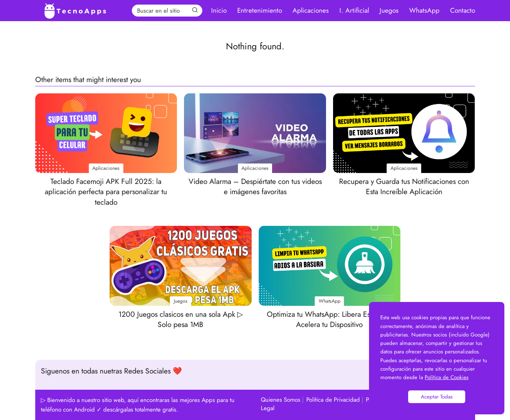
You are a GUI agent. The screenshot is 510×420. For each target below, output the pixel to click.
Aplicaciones (311, 10)
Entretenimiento (260, 10)
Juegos (389, 10)
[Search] (195, 10)
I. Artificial (354, 10)
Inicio (219, 10)
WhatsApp (424, 10)
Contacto (463, 10)
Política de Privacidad (333, 400)
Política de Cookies (447, 377)
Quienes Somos (281, 400)
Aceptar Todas (437, 397)
